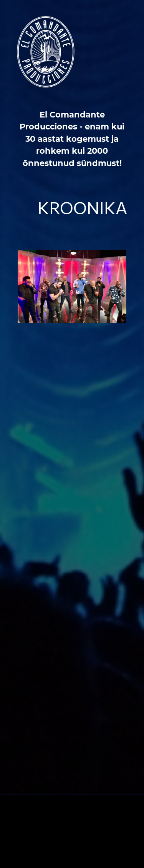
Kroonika (82, 207)
